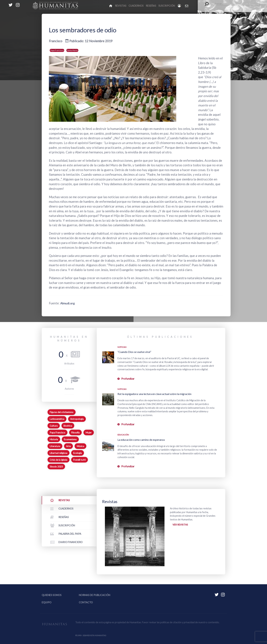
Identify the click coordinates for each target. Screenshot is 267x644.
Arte (68, 446)
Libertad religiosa (58, 453)
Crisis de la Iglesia (58, 460)
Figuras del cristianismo (62, 412)
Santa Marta (72, 50)
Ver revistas (181, 525)
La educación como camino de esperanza (141, 440)
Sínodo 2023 (56, 467)
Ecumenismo (70, 439)
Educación (123, 435)
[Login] (180, 6)
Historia (54, 439)
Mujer (89, 433)
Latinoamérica (57, 419)
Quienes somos (52, 595)
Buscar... (205, 2)
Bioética (68, 426)
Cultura (54, 426)
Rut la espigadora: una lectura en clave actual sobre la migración (154, 394)
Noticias (122, 347)
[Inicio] (111, 6)
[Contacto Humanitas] (187, 6)
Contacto (86, 602)
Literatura (55, 446)
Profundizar (128, 379)
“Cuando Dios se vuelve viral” (134, 352)
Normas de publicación (95, 595)
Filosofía (75, 433)
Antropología (77, 419)
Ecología (77, 453)
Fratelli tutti (79, 460)
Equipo (47, 602)
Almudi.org (68, 303)
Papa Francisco (57, 50)
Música (80, 446)
